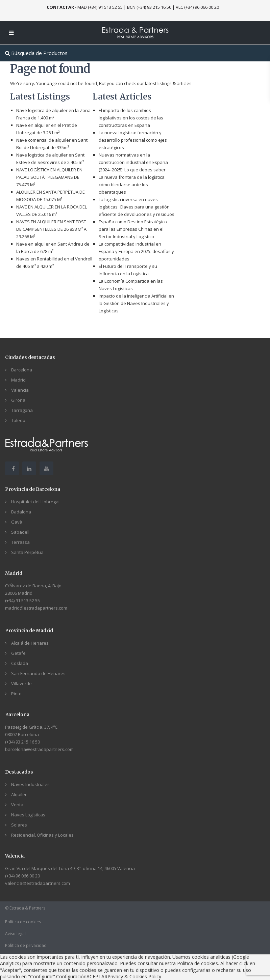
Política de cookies (23, 922)
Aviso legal (15, 934)
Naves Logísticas (28, 815)
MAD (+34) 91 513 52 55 (100, 7)
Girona (18, 400)
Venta (17, 805)
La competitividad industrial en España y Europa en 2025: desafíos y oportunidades (136, 251)
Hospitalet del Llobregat (35, 502)
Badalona (21, 512)
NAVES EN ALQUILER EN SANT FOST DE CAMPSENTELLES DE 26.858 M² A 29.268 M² (51, 229)
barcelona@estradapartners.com (39, 749)
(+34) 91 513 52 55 (22, 600)
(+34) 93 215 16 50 (22, 742)
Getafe (18, 653)
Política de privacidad (26, 945)
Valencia (20, 390)
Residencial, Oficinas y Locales (42, 835)
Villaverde (21, 683)
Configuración (71, 976)
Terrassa (20, 542)
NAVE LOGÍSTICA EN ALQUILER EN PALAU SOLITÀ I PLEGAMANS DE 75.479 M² (49, 177)
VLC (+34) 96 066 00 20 (197, 7)
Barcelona (22, 370)
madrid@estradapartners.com (36, 608)
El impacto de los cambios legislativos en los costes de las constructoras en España (131, 118)
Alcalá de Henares (30, 643)
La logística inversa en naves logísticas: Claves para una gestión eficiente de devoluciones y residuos (137, 207)
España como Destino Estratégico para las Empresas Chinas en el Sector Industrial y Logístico (133, 229)
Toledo (18, 420)
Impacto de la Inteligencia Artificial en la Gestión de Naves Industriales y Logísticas (136, 303)
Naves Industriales (30, 784)
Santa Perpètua (27, 552)
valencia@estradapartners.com (38, 883)
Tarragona (22, 410)
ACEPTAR (97, 976)
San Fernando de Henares (38, 673)
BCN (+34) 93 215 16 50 (149, 7)
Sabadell (20, 532)
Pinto (16, 694)
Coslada (20, 663)
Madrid (18, 380)
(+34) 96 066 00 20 (22, 876)
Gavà (17, 522)
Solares (19, 825)
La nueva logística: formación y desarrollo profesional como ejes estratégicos (133, 140)
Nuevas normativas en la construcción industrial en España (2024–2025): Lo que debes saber (133, 162)
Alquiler (19, 794)
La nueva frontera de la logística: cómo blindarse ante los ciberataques (132, 185)
